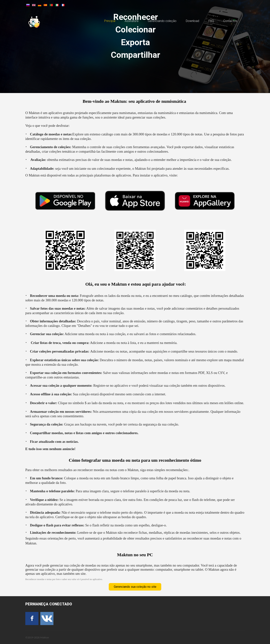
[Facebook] (32, 618)
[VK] (47, 618)
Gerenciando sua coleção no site (135, 587)
